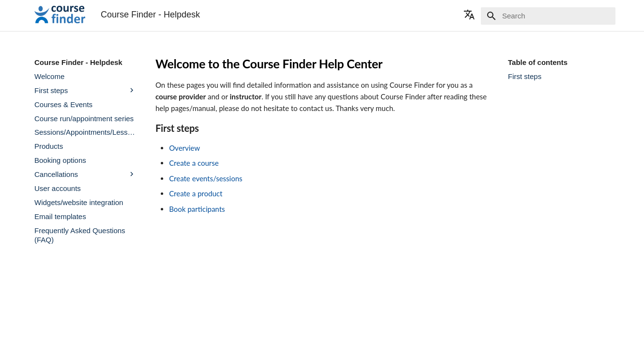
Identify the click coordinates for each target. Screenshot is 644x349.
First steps (85, 90)
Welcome (49, 76)
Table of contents (538, 62)
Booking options (60, 160)
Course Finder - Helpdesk (78, 62)
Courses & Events (63, 104)
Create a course (194, 163)
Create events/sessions (206, 178)
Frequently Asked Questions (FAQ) (80, 235)
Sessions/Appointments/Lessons (85, 132)
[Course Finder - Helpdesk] (60, 15)
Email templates (60, 216)
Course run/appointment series (84, 119)
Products (49, 146)
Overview (184, 148)
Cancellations (85, 174)
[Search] (559, 16)
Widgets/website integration (79, 202)
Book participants (197, 209)
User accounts (58, 188)
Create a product (196, 193)
